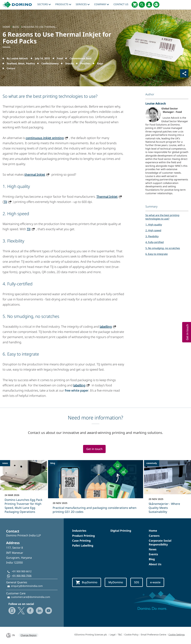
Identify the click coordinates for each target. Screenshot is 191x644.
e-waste (155, 582)
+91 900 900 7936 (22, 576)
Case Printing (81, 541)
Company (102, 4)
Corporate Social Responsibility (160, 542)
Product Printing (83, 536)
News (153, 549)
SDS (137, 582)
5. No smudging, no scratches (163, 248)
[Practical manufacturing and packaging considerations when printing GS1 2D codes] (96, 489)
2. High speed (153, 230)
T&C (120, 634)
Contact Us (121, 4)
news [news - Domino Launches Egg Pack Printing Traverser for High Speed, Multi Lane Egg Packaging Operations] (5, 463)
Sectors (44, 4)
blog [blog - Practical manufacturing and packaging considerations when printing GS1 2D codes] (53, 463)
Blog (152, 559)
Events (153, 554)
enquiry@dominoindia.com (27, 586)
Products (63, 4)
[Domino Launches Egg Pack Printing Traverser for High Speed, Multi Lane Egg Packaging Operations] (24, 489)
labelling (106, 327)
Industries (79, 531)
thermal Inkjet (35, 174)
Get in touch (94, 449)
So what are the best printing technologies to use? (162, 217)
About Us (155, 564)
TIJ (5, 202)
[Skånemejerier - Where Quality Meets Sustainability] (168, 489)
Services (83, 4)
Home (153, 531)
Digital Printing (121, 531)
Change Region (29, 635)
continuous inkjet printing (45, 138)
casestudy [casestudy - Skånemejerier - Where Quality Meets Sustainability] (152, 463)
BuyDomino (87, 582)
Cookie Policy (131, 634)
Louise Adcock (156, 103)
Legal (113, 634)
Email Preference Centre (153, 634)
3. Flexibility (152, 236)
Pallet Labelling (83, 545)
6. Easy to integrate (157, 254)
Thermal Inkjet (107, 197)
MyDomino (116, 582)
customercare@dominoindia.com (31, 597)
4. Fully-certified (155, 242)
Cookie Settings (177, 634)
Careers (154, 536)
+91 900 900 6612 (22, 571)
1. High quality (154, 225)
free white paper (77, 390)
